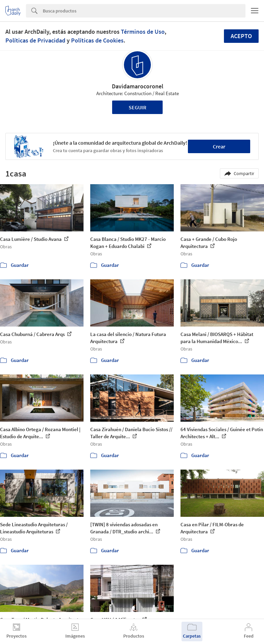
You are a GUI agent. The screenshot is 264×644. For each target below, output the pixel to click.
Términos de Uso (143, 32)
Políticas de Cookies (97, 40)
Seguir (138, 107)
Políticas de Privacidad (35, 40)
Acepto (241, 36)
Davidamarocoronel (138, 86)
